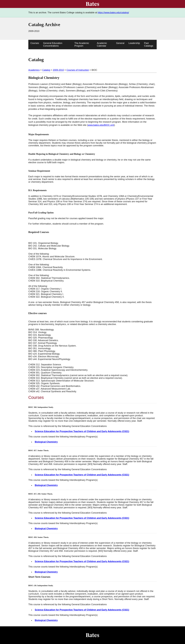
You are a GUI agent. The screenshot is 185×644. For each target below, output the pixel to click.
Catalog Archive (44, 25)
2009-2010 (58, 70)
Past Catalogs (149, 44)
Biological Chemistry (46, 442)
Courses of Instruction (78, 70)
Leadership (134, 43)
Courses (35, 43)
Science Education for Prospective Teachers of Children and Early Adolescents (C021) (82, 431)
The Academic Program (82, 44)
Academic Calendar (102, 44)
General (120, 43)
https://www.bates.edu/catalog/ (113, 13)
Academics (34, 70)
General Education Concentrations (53, 44)
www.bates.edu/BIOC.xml (101, 125)
